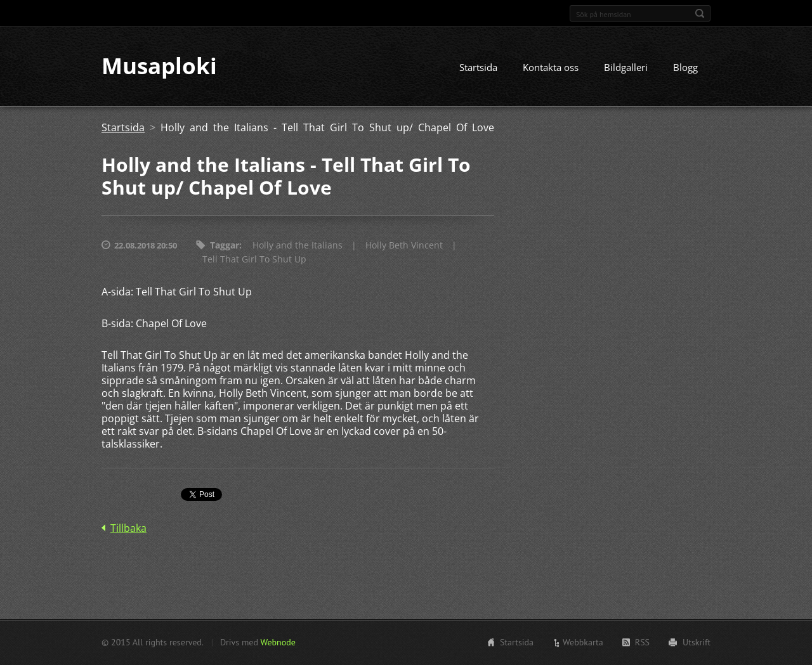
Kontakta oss (551, 68)
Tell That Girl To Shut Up (254, 260)
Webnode (278, 642)
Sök (700, 13)
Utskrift (697, 642)
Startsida (478, 68)
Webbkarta (583, 642)
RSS (642, 642)
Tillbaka (128, 529)
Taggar (225, 246)
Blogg (685, 68)
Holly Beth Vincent (404, 246)
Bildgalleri (626, 68)
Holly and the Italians (298, 246)
